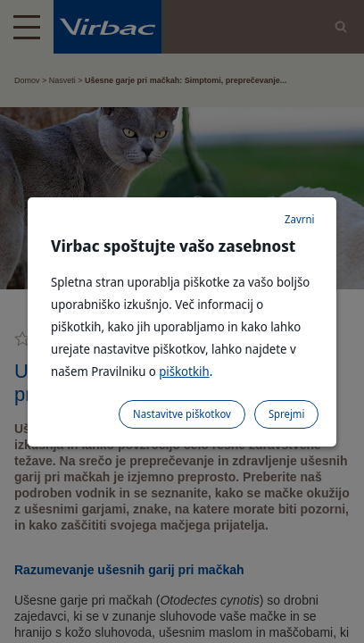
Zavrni (299, 219)
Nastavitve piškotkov (182, 414)
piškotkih (184, 371)
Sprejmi (287, 414)
